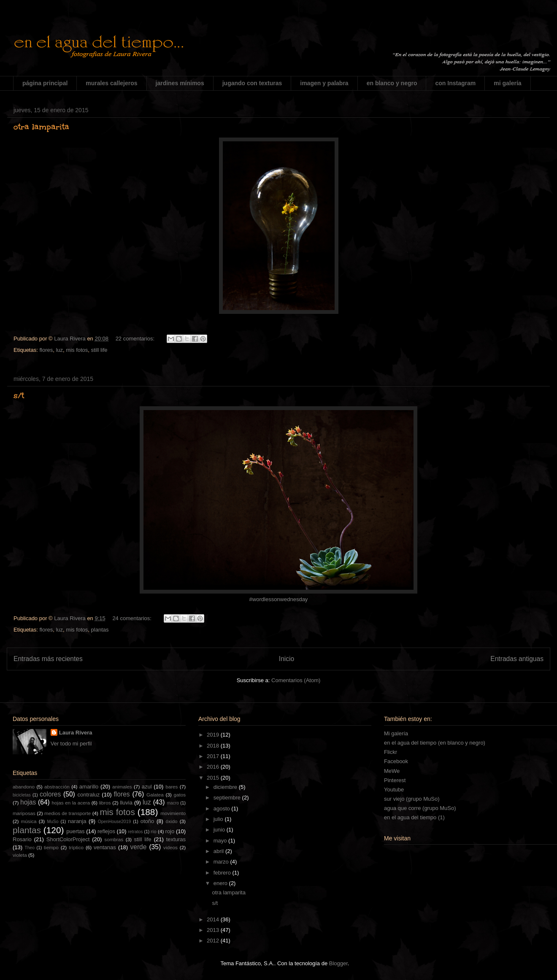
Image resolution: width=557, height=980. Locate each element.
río (154, 831)
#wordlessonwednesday (279, 599)
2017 (214, 756)
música (29, 821)
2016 (214, 767)
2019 (214, 735)
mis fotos (77, 350)
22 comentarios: (136, 339)
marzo (222, 862)
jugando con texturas (252, 83)
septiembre (228, 798)
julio (219, 819)
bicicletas (22, 795)
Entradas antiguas (517, 659)
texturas (176, 839)
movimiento (173, 813)
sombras (114, 839)
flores (46, 350)
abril (219, 851)
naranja (77, 821)
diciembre (226, 787)
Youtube (394, 790)
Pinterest (395, 780)
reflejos (106, 831)
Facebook (396, 761)
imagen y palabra (324, 83)
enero (221, 883)
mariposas (24, 813)
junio (220, 830)
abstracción (57, 787)
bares (172, 787)
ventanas (105, 847)
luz (59, 350)
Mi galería (396, 733)
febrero (223, 873)
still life (99, 350)
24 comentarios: (132, 618)
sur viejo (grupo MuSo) (412, 799)
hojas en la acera (71, 803)
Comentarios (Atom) (296, 680)
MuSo (53, 822)
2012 (214, 941)
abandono (24, 787)
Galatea (155, 795)
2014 (214, 919)
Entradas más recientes (48, 659)
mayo (221, 841)
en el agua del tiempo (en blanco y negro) (435, 743)
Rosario (22, 839)
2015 (214, 778)
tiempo (51, 847)
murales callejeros (111, 83)
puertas (75, 831)
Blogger (338, 963)
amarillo (89, 787)
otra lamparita (41, 127)
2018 (214, 746)
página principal (45, 83)
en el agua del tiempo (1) (414, 817)
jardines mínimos (180, 83)
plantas (100, 630)
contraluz (89, 795)
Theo (30, 848)
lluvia (126, 803)
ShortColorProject (68, 839)
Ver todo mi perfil (71, 744)
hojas (28, 802)
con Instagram (455, 83)
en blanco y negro (392, 83)
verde (138, 847)
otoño (147, 821)
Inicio (287, 659)
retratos (135, 832)
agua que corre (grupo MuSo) (420, 808)
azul (147, 787)
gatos (180, 795)
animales (122, 787)
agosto (223, 809)
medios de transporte (68, 813)
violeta (20, 855)
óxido (171, 821)
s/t (19, 395)
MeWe (392, 771)
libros (105, 803)
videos (170, 847)
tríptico (76, 847)
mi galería (507, 83)
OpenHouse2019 (115, 822)
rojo (170, 831)
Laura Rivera (76, 733)
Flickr (391, 752)
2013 (214, 930)
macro (173, 803)
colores (50, 794)
